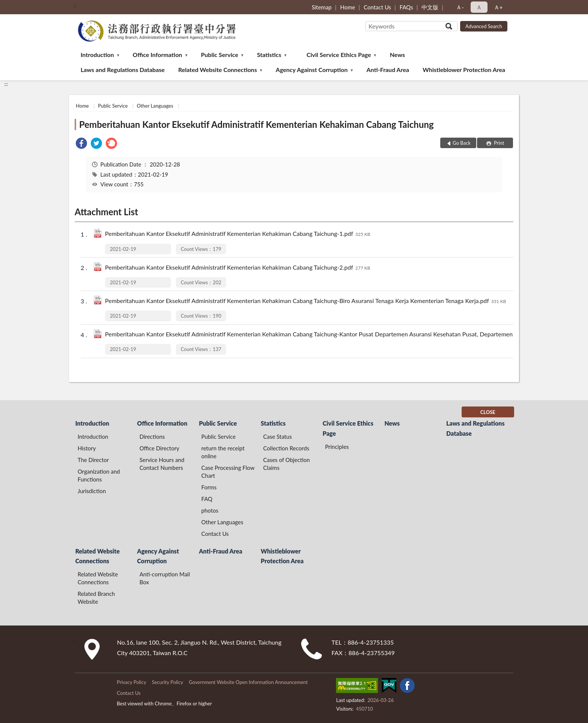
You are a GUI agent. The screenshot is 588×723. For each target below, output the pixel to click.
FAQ (207, 499)
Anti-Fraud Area (388, 70)
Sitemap (322, 7)
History (87, 448)
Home (348, 7)
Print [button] (499, 143)
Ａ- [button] (460, 7)
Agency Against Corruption (312, 70)
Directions (152, 436)
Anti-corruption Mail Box (165, 578)
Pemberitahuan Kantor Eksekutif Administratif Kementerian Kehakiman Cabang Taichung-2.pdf (238, 268)
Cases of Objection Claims (286, 464)
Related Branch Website (96, 598)
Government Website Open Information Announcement (248, 682)
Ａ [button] (479, 7)
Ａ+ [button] (498, 7)
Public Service (220, 55)
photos (210, 510)
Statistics (269, 55)
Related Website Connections (217, 70)
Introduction (97, 55)
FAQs (406, 7)
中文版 (430, 7)
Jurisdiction (92, 491)
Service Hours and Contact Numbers (162, 464)
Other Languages (155, 106)
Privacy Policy (131, 682)
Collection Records (286, 448)
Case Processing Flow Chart (228, 472)
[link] (81, 144)
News (397, 55)
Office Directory (159, 448)
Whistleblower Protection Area (464, 70)
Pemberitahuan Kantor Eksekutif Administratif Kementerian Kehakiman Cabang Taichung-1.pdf (238, 234)
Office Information (157, 55)
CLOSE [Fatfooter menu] (488, 412)
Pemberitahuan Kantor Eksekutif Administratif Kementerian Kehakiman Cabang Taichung (256, 124)
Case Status (278, 436)
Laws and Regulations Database (123, 70)
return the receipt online (223, 452)
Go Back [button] (462, 143)
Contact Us (377, 7)
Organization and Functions (99, 475)
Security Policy (168, 682)
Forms (209, 487)
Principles (337, 447)
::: (75, 6)
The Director (93, 460)
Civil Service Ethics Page (339, 55)
